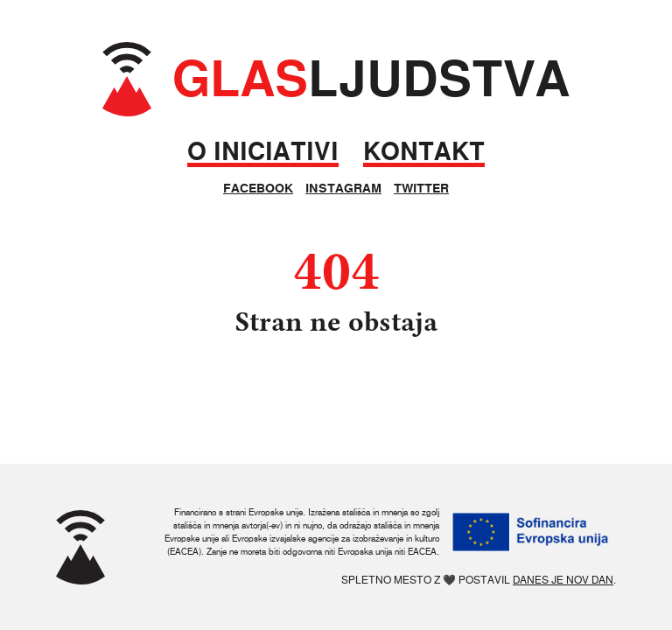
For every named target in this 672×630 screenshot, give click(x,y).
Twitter (421, 188)
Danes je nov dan (563, 580)
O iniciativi (263, 152)
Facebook (258, 188)
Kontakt (424, 152)
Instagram (343, 188)
